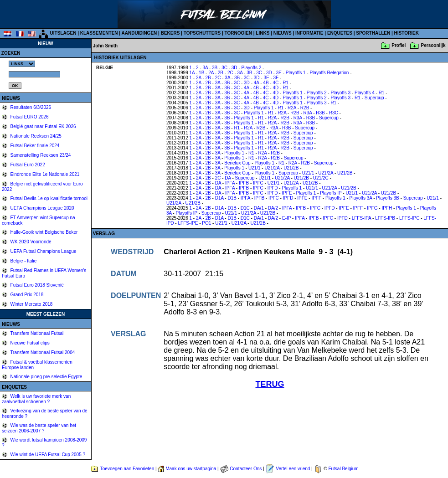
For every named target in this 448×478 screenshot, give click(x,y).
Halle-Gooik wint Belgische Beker (44, 232)
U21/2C (321, 178)
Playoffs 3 (340, 93)
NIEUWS (283, 33)
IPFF (316, 198)
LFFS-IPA (362, 218)
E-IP (286, 218)
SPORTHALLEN (373, 33)
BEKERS (170, 33)
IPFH (387, 208)
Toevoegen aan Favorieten (127, 469)
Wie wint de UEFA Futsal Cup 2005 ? (47, 455)
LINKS (263, 33)
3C (224, 68)
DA (228, 178)
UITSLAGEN (63, 33)
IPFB (244, 183)
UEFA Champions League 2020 (42, 208)
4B (266, 83)
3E (279, 73)
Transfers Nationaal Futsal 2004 (42, 352)
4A (257, 83)
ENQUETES (340, 33)
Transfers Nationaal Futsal (36, 333)
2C (230, 73)
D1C (245, 208)
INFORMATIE (309, 33)
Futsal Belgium (343, 469)
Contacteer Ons (246, 469)
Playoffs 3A (361, 198)
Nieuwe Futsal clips (29, 343)
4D (275, 88)
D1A (219, 198)
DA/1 (259, 208)
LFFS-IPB (385, 218)
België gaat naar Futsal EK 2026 (43, 126)
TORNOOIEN (238, 33)
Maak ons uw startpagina (191, 469)
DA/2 (273, 208)
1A (192, 73)
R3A (308, 113)
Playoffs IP (331, 193)
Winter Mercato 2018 (31, 304)
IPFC (258, 183)
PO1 (206, 223)
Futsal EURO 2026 (29, 117)
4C (275, 83)
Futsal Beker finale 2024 (34, 146)
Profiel (399, 45)
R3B (320, 113)
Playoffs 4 (365, 93)
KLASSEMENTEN (99, 33)
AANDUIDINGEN (139, 33)
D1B (232, 198)
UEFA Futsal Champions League (43, 251)
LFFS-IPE (188, 223)
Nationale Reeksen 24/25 (35, 136)
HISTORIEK (407, 33)
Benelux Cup (237, 163)
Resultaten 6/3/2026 (30, 107)
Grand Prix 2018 (26, 295)
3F (276, 78)
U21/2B (291, 168)
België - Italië (23, 261)
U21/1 (255, 168)
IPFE (287, 193)
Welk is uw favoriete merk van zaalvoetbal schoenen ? (36, 399)
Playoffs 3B (387, 198)
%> (22, 64)
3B (215, 68)
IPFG (372, 208)
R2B (305, 108)
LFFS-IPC (409, 218)
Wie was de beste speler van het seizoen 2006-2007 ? (39, 428)
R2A (292, 108)
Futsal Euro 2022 (27, 165)
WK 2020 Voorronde (30, 242)
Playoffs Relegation (329, 73)
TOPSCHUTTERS (202, 33)
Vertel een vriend (293, 469)
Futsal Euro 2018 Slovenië (36, 285)
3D (234, 68)
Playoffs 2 (252, 68)
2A (211, 73)
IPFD (273, 188)
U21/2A (272, 168)
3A (205, 68)
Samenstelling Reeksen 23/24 (40, 155)
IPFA (230, 183)
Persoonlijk (433, 45)
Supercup (374, 98)
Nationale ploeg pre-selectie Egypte (46, 377)
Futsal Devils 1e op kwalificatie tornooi (48, 198)
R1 (286, 83)
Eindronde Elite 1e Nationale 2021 (44, 174)
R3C (334, 113)
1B (201, 73)
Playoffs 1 (296, 73)
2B (221, 73)
